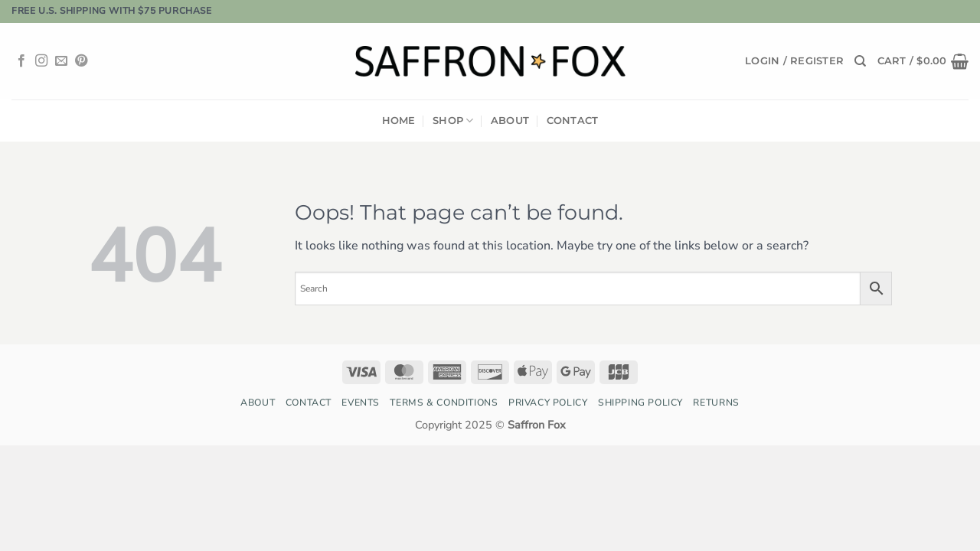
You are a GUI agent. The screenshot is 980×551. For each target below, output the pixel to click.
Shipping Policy (640, 403)
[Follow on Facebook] (21, 61)
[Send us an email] (61, 61)
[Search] (860, 61)
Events (361, 403)
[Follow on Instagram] (41, 61)
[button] (794, 61)
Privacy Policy (548, 403)
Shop (453, 121)
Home (399, 121)
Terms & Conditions (444, 403)
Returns (716, 403)
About (510, 121)
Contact (573, 121)
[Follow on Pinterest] (81, 61)
